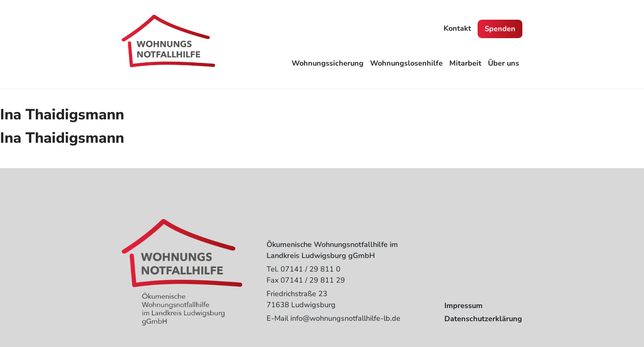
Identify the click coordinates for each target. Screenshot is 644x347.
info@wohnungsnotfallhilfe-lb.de (345, 318)
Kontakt (457, 28)
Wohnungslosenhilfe (406, 63)
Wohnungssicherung (328, 63)
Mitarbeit (465, 63)
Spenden (500, 29)
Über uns (504, 63)
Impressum (463, 306)
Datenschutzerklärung (483, 319)
